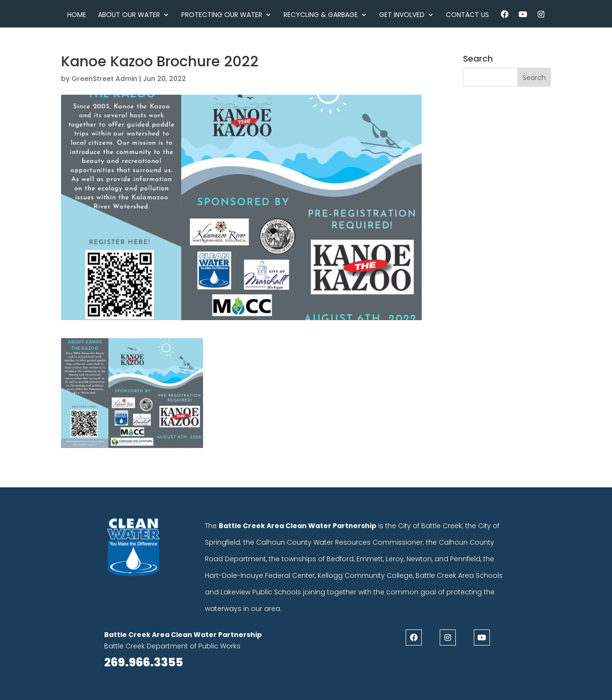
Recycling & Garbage (321, 15)
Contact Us (467, 15)
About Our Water (129, 15)
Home (77, 15)
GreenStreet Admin (104, 79)
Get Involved (402, 15)
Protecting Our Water (222, 15)
